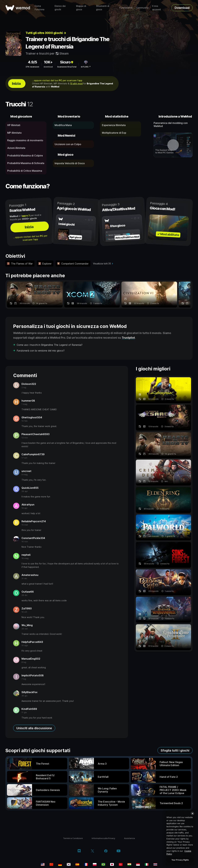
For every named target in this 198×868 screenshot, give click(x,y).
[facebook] (106, 851)
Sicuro (67, 62)
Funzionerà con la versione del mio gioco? (41, 351)
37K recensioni (32, 67)
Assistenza (129, 838)
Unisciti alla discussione (34, 728)
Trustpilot (128, 338)
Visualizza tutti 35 (102, 264)
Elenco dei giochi (60, 8)
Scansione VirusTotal (67, 67)
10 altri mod (76, 83)
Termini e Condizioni (73, 838)
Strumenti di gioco (103, 8)
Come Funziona (39, 8)
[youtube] (118, 851)
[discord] (79, 851)
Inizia (16, 83)
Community (142, 8)
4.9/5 (32, 62)
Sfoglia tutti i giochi (175, 750)
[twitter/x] (92, 851)
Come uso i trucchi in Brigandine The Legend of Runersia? (50, 345)
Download (182, 8)
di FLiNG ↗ (86, 67)
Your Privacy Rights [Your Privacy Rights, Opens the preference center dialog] (180, 860)
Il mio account (157, 8)
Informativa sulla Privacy (103, 838)
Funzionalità (126, 8)
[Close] (192, 813)
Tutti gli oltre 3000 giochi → (46, 33)
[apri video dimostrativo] (173, 145)
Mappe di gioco (81, 8)
